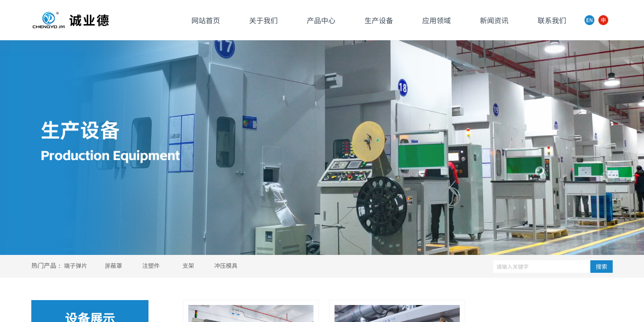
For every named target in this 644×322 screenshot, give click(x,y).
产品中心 (321, 20)
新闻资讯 (494, 20)
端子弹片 (76, 265)
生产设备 (379, 20)
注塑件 (151, 265)
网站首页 (206, 20)
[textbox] (542, 267)
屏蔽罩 (113, 265)
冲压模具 (226, 265)
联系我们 (552, 20)
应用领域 (436, 20)
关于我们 (263, 20)
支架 (188, 265)
